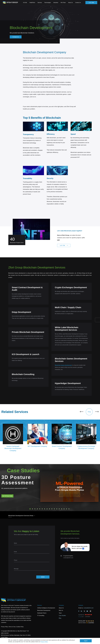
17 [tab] (69, 509)
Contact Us (78, 3)
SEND (43, 577)
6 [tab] (42, 509)
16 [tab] (67, 509)
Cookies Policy (20, 627)
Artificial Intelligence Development (46, 608)
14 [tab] (62, 509)
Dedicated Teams (42, 613)
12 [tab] (57, 509)
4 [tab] (37, 509)
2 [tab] (32, 509)
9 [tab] (50, 509)
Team (60, 613)
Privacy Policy (44, 642)
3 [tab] (35, 509)
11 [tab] (54, 509)
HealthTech (32, 3)
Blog (60, 618)
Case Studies (62, 616)
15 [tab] (64, 509)
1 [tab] (30, 509)
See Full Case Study (7, 496)
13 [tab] (59, 509)
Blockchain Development (44, 610)
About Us (61, 608)
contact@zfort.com (68, 558)
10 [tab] (52, 509)
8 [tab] (47, 509)
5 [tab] (40, 509)
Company (61, 605)
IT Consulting (41, 616)
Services (40, 605)
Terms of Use (12, 627)
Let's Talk (91, 3)
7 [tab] (45, 509)
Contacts (81, 605)
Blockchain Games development (63, 365)
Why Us (61, 610)
